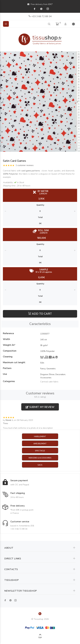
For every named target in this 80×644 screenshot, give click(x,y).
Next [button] (77, 102)
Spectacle (40, 451)
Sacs (40, 465)
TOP (40, 638)
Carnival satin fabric (49, 382)
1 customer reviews (25, 165)
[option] (40, 102)
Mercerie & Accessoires (40, 458)
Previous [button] (3, 102)
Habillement (40, 436)
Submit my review (40, 407)
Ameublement (40, 444)
